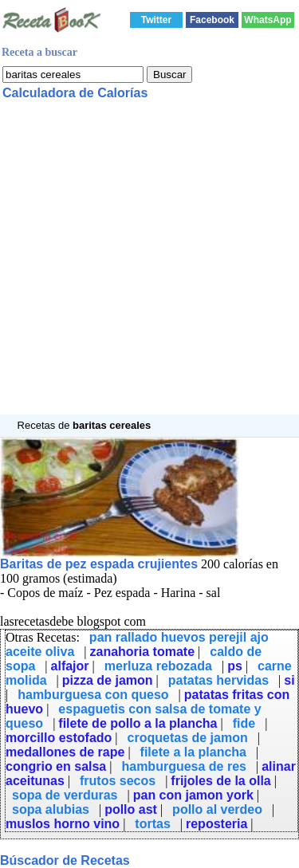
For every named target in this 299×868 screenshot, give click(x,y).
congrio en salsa (56, 766)
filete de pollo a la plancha (138, 723)
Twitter (156, 20)
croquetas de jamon (188, 738)
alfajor (70, 666)
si (289, 680)
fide (244, 723)
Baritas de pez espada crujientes (99, 564)
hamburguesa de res (184, 766)
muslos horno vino (63, 824)
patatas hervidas (218, 680)
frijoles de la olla (220, 781)
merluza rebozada (158, 666)
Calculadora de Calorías (75, 93)
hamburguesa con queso (93, 695)
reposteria (216, 824)
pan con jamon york (193, 795)
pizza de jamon (108, 680)
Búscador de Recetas (65, 860)
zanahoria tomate (142, 652)
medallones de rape (65, 752)
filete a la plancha (193, 752)
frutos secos (118, 781)
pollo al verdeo (217, 809)
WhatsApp (268, 20)
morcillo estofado (59, 738)
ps (235, 666)
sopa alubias (51, 809)
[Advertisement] (149, 265)
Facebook (212, 20)
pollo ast (131, 809)
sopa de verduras (65, 795)
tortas (152, 824)
